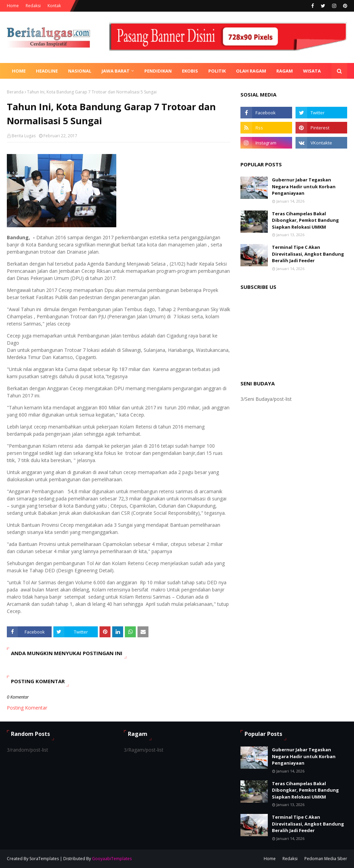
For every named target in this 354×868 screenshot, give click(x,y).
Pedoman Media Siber (326, 859)
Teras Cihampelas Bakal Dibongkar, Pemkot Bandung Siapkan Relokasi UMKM (305, 220)
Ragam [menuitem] (285, 71)
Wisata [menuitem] (312, 71)
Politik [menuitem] (217, 71)
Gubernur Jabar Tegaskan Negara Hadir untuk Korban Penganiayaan (304, 186)
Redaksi (33, 6)
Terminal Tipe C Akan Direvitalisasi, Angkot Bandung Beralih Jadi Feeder (308, 254)
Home (13, 6)
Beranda (15, 92)
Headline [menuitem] (47, 71)
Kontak (54, 6)
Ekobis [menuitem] (190, 71)
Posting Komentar (27, 708)
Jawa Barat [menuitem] (116, 71)
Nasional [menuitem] (80, 71)
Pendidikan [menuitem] (158, 71)
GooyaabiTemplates (112, 859)
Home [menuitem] (19, 71)
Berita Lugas (24, 136)
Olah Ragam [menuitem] (251, 71)
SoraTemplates (44, 859)
